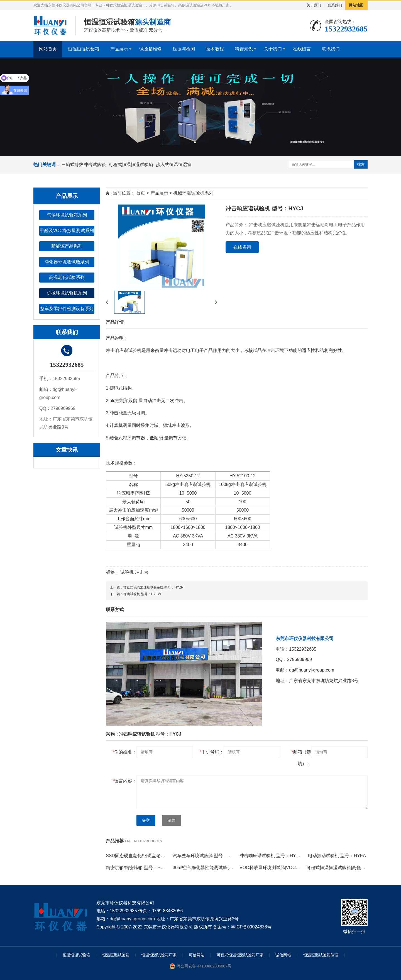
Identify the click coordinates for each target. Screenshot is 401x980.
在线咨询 (242, 247)
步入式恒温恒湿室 (174, 165)
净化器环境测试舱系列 (67, 262)
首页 (141, 193)
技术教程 (215, 49)
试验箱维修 (150, 49)
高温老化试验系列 (67, 277)
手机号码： (212, 752)
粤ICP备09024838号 (251, 927)
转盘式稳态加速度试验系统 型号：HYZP (153, 587)
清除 (172, 820)
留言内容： (124, 781)
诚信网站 (283, 955)
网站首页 (48, 49)
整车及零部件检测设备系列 (67, 309)
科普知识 (244, 49)
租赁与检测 (184, 49)
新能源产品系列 (67, 246)
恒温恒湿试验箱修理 (321, 955)
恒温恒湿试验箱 (84, 49)
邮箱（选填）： (301, 758)
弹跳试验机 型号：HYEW (142, 594)
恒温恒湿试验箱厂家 (159, 955)
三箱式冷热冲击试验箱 (84, 165)
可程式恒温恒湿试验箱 (131, 165)
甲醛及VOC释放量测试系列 (67, 231)
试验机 (127, 572)
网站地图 (356, 5)
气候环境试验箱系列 (67, 215)
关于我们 (314, 5)
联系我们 (335, 5)
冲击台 (142, 572)
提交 (146, 820)
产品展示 (119, 49)
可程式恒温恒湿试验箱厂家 (240, 955)
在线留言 (302, 49)
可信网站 (197, 955)
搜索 (361, 164)
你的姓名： (124, 752)
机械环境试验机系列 (67, 293)
